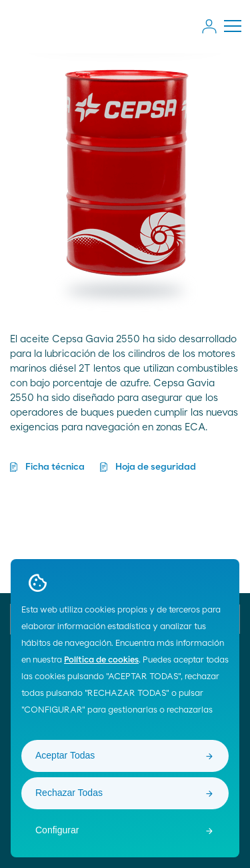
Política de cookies (101, 660)
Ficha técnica (55, 467)
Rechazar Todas (69, 793)
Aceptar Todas (65, 755)
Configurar (57, 830)
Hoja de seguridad (156, 467)
